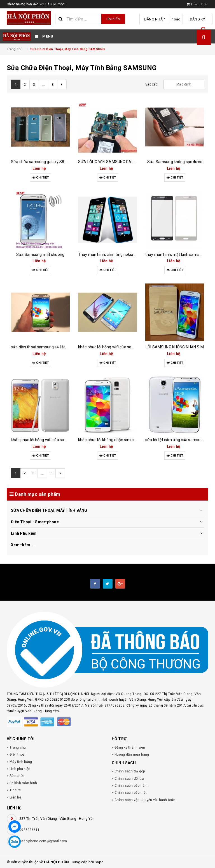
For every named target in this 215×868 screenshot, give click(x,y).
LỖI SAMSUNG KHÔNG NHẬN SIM (175, 347)
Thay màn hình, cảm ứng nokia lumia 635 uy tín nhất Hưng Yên (134, 254)
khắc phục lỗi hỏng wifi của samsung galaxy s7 (120, 347)
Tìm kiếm (113, 19)
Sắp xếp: (152, 84)
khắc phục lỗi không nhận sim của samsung (117, 440)
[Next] (62, 84)
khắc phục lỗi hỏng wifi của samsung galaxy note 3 (56, 440)
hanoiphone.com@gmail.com (43, 841)
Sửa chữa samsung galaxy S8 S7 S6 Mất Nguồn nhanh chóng (66, 162)
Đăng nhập (157, 19)
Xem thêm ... (23, 545)
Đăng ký (199, 19)
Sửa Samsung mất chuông (40, 254)
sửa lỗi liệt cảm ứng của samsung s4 (178, 440)
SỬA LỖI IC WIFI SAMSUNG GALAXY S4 (113, 162)
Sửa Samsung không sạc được (175, 162)
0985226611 (30, 830)
